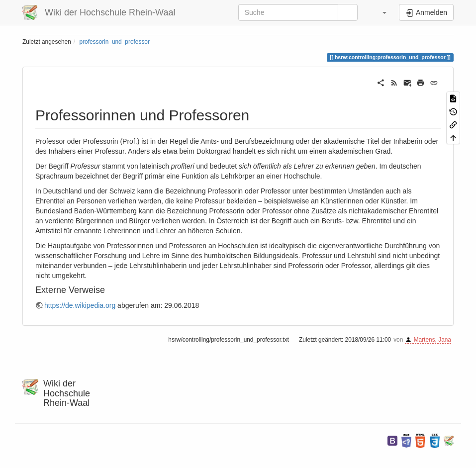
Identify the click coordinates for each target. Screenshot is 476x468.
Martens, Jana (432, 340)
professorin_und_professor (114, 42)
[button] (380, 12)
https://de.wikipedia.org (80, 305)
